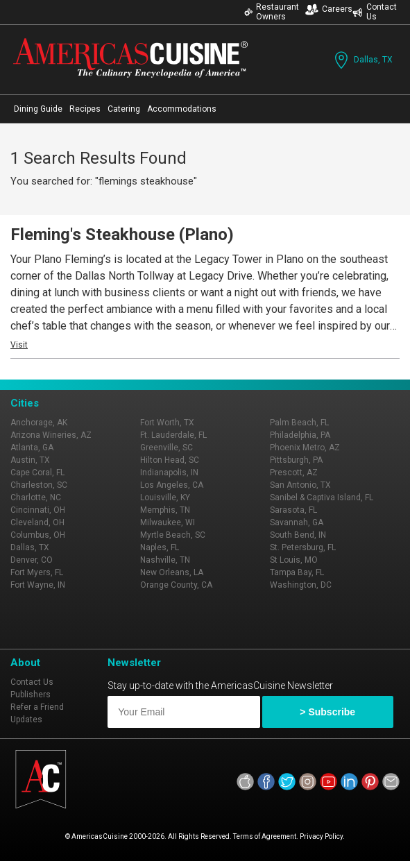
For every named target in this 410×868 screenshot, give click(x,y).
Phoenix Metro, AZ (305, 448)
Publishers (31, 695)
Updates (26, 720)
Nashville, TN (165, 560)
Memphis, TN (165, 510)
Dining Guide (38, 109)
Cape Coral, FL (37, 473)
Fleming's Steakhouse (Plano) (122, 235)
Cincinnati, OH (38, 510)
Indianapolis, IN (169, 473)
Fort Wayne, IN (38, 585)
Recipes (85, 109)
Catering (124, 109)
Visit (19, 345)
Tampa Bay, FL (297, 572)
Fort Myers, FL (37, 572)
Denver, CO (32, 560)
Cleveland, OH (37, 522)
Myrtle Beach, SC (173, 535)
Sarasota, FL (293, 510)
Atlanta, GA (32, 448)
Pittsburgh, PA (296, 460)
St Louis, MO (294, 560)
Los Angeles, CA (172, 485)
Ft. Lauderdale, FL (173, 435)
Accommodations (182, 109)
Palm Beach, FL (299, 423)
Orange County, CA (176, 585)
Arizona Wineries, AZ (51, 435)
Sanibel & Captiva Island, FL (322, 497)
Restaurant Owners (272, 12)
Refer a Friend (37, 707)
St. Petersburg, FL (303, 547)
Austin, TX (30, 460)
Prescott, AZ (294, 473)
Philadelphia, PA (300, 435)
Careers (329, 9)
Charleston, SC (39, 485)
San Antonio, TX (300, 485)
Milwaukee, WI (168, 522)
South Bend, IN (298, 535)
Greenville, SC (166, 448)
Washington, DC (301, 585)
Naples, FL (160, 547)
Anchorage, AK (39, 423)
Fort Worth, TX (167, 423)
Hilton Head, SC (170, 460)
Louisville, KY (165, 497)
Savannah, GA (297, 522)
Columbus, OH (38, 535)
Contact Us (375, 12)
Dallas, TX (362, 60)
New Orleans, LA (172, 572)
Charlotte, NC (36, 497)
